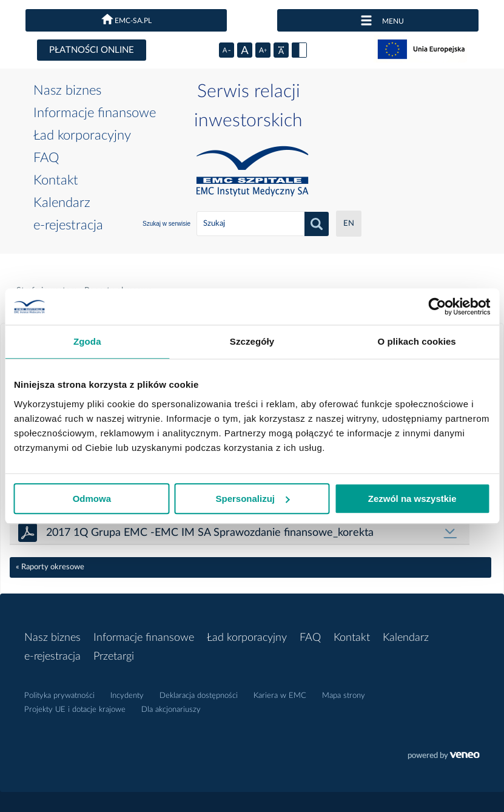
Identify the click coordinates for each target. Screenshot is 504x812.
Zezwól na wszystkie (412, 499)
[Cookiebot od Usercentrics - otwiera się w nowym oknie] (437, 306)
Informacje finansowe (95, 113)
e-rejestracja (68, 225)
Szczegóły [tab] (252, 341)
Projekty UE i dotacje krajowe (75, 710)
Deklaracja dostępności (199, 696)
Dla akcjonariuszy (171, 710)
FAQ (46, 158)
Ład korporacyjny (82, 135)
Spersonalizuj (252, 499)
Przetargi (114, 657)
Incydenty (127, 696)
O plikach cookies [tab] (417, 341)
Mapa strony (344, 696)
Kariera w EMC (280, 696)
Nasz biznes (67, 90)
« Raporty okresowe (50, 567)
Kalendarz (62, 203)
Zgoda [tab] (87, 341)
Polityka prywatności (59, 696)
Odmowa (92, 499)
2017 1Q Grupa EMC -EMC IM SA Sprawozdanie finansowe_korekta (210, 533)
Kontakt (56, 180)
